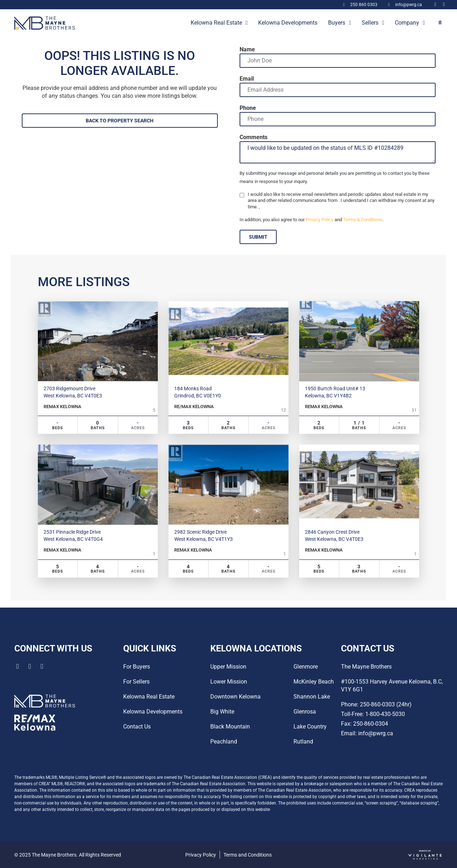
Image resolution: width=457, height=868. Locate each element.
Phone (248, 108)
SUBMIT (258, 237)
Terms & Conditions (363, 220)
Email (247, 79)
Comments (253, 137)
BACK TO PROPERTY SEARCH (120, 121)
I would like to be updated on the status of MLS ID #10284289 (338, 152)
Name (247, 50)
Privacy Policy (320, 220)
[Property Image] (98, 341)
